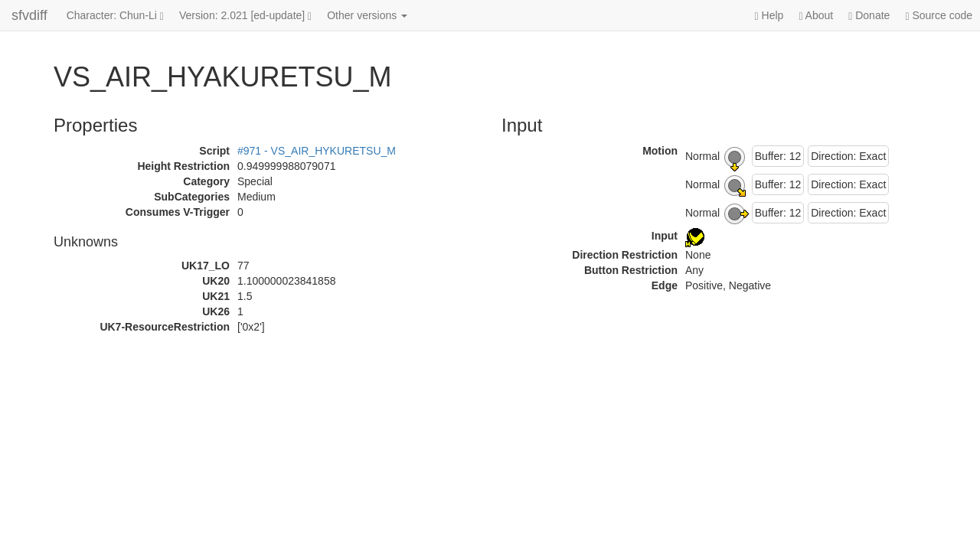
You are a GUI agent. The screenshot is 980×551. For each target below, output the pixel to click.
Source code (939, 16)
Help (769, 16)
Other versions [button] (367, 15)
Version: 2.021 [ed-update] (245, 16)
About (816, 16)
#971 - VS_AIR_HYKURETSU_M (317, 151)
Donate (869, 16)
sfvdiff (29, 15)
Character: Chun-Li (115, 16)
